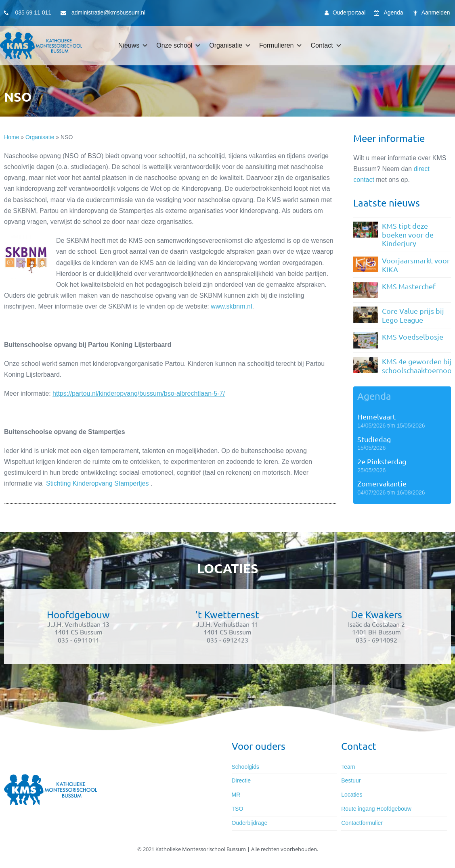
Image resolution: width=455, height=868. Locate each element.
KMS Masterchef (409, 286)
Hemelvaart (376, 416)
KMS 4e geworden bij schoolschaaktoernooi (418, 366)
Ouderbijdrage (250, 823)
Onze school (179, 46)
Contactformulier (362, 823)
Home (12, 137)
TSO (238, 809)
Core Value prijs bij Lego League (413, 315)
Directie (241, 780)
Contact (326, 46)
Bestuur (351, 780)
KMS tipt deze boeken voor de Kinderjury (408, 234)
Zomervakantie (382, 483)
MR (236, 795)
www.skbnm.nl (231, 306)
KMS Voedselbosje (413, 337)
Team (348, 767)
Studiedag (374, 439)
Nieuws (133, 46)
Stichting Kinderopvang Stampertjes (97, 483)
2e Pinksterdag (382, 461)
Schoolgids (246, 767)
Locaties (352, 795)
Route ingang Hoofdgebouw (376, 809)
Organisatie (230, 46)
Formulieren (281, 46)
